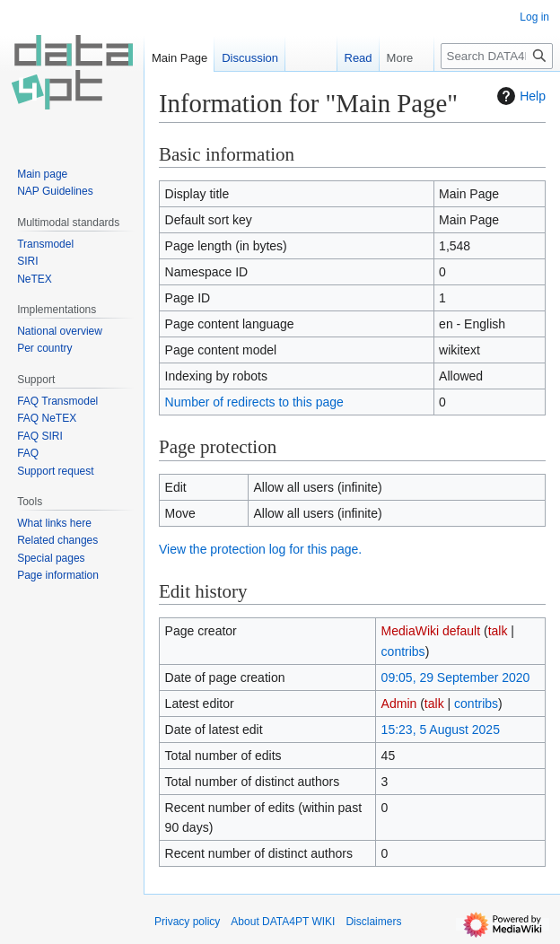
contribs (403, 651)
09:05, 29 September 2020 (456, 677)
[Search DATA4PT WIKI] (497, 56)
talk (498, 631)
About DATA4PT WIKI (283, 922)
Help (519, 96)
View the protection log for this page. (260, 549)
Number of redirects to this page (254, 402)
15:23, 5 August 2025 (441, 730)
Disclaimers (373, 922)
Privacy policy (187, 922)
